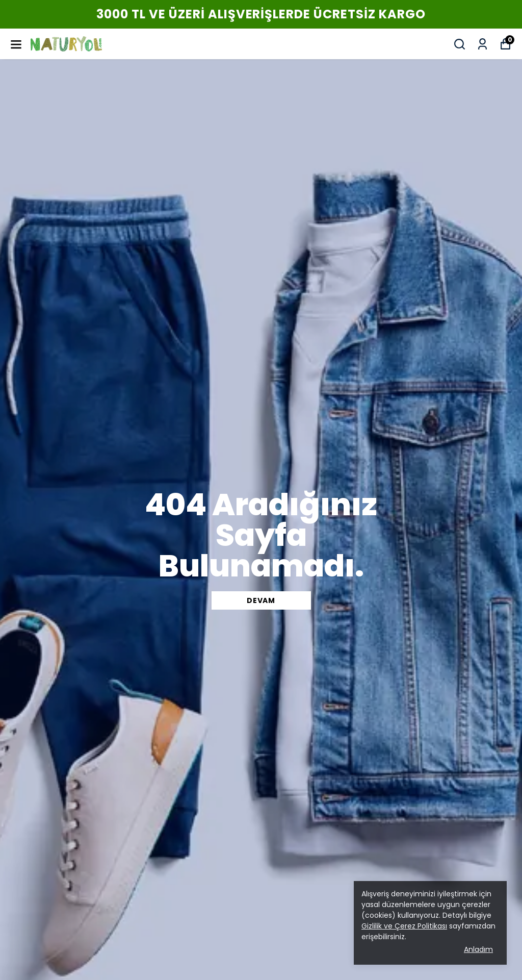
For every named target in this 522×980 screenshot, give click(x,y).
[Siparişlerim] (482, 44)
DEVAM (261, 600)
